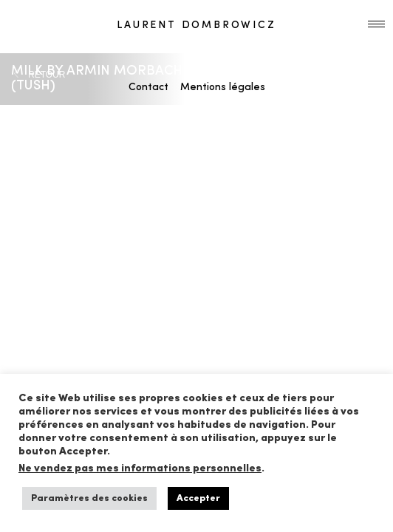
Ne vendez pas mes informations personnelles (140, 469)
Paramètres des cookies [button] (89, 498)
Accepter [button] (198, 498)
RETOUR (47, 75)
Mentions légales (223, 88)
